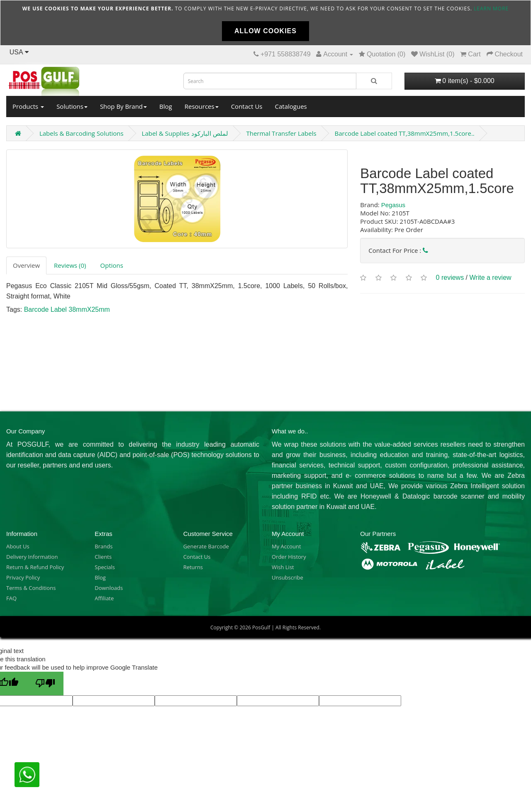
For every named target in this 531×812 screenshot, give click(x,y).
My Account (286, 546)
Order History (289, 557)
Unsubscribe (287, 577)
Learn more (491, 9)
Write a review (491, 278)
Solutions (72, 106)
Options (112, 265)
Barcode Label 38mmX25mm (67, 309)
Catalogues (291, 106)
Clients (103, 557)
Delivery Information (32, 557)
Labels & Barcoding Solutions (82, 133)
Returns (193, 567)
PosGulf (261, 627)
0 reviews (450, 278)
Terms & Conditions (31, 588)
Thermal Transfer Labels (281, 133)
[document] (265, 23)
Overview (26, 265)
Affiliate (104, 598)
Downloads (109, 588)
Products (28, 106)
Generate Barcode (206, 546)
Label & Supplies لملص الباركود (185, 133)
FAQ (11, 598)
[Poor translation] (45, 684)
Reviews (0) (70, 265)
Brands (104, 546)
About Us (18, 546)
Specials (105, 567)
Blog (166, 106)
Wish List (283, 567)
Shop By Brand (123, 106)
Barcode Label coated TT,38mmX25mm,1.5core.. (405, 133)
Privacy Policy (23, 577)
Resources (202, 106)
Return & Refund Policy (35, 567)
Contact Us (247, 106)
